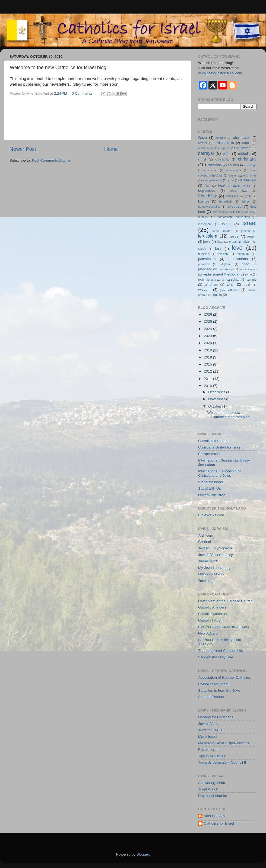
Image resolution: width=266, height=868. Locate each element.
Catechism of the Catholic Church (225, 601)
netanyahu (243, 254)
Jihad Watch (208, 789)
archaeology (206, 148)
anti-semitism (224, 143)
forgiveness (207, 191)
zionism (216, 295)
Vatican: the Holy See (216, 657)
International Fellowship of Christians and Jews (219, 473)
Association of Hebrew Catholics (224, 678)
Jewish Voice (209, 724)
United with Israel (212, 495)
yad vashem (229, 290)
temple (252, 280)
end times (250, 175)
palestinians (238, 259)
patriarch (204, 264)
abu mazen (242, 138)
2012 (208, 371)
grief (248, 196)
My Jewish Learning (214, 568)
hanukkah (226, 201)
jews (207, 241)
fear (207, 185)
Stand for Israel (211, 482)
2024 (208, 329)
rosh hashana (207, 280)
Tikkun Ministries (212, 756)
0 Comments (82, 93)
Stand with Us (209, 489)
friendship (208, 196)
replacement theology (220, 274)
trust (247, 284)
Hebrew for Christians (216, 717)
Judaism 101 (209, 561)
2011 (208, 379)
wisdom (204, 289)
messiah (204, 254)
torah (231, 284)
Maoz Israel (208, 737)
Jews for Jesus (210, 730)
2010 (208, 386)
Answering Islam (212, 783)
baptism (225, 148)
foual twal (239, 191)
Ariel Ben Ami (215, 816)
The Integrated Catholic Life (221, 651)
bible (227, 154)
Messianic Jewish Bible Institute (224, 743)
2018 (208, 357)
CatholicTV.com (211, 620)
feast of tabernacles (234, 185)
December (217, 392)
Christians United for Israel (220, 447)
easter (233, 175)
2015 (208, 364)
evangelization (212, 180)
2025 (208, 321)
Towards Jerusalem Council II (222, 762)
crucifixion (211, 170)
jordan (233, 242)
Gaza (202, 138)
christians (247, 159)
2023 (208, 336)
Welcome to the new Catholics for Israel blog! (229, 415)
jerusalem (208, 236)
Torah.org (206, 581)
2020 (208, 343)
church (234, 165)
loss (218, 249)
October (215, 406)
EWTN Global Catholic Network (224, 627)
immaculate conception (234, 217)
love (237, 248)
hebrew (246, 201)
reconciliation (248, 269)
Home (111, 149)
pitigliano (226, 264)
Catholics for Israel (213, 441)
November (217, 399)
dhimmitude (234, 170)
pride (245, 264)
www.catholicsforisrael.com (220, 73)
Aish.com (206, 535)
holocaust (235, 206)
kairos (202, 249)
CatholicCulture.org (214, 614)
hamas (204, 201)
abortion (221, 138)
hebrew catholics (209, 207)
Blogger (143, 854)
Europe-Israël (209, 454)
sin (223, 280)
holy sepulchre (222, 212)
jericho (246, 231)
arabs (246, 143)
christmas (214, 165)
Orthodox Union (211, 574)
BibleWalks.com (211, 515)
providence (226, 269)
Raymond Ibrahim (213, 796)
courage (251, 165)
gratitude (232, 196)
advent (202, 143)
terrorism (211, 284)
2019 (208, 350)
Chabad (205, 542)
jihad (220, 242)
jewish (252, 236)
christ (202, 159)
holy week (245, 212)
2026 (208, 314)
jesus (234, 236)
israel (249, 223)
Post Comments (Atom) (51, 160)
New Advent (208, 633)
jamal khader (222, 231)
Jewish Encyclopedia (215, 548)
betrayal (206, 153)
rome (248, 274)
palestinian (207, 259)
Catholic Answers (212, 607)
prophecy (205, 269)
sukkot (236, 280)
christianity (222, 159)
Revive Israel (209, 750)
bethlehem (244, 148)
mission (223, 254)
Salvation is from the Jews (219, 691)
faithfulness (248, 180)
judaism (247, 242)
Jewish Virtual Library (216, 555)
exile (231, 180)
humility (203, 217)
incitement (205, 224)
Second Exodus (211, 697)
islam (226, 224)
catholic (244, 154)
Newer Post (23, 149)
